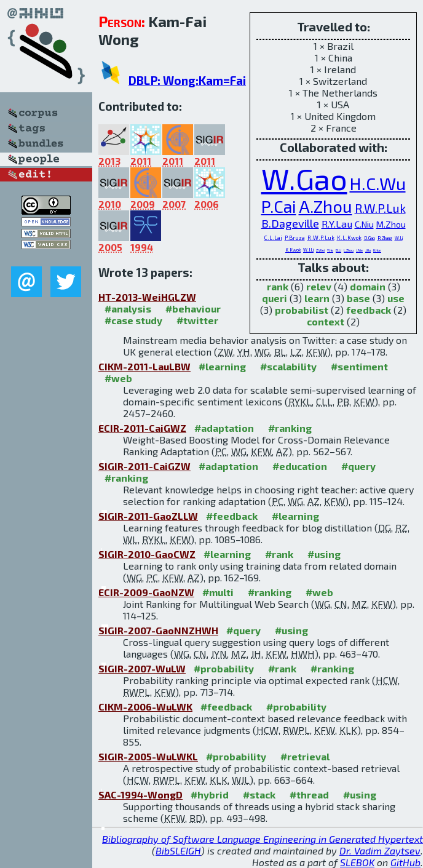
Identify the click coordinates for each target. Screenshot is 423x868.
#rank (279, 554)
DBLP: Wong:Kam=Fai (187, 80)
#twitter (197, 320)
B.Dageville (290, 223)
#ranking (290, 428)
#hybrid (210, 794)
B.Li (338, 250)
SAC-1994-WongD (140, 794)
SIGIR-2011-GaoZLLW (148, 516)
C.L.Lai (273, 238)
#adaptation (224, 428)
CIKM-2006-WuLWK (145, 707)
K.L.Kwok (349, 238)
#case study (133, 320)
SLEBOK (357, 862)
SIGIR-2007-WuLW (142, 668)
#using (324, 554)
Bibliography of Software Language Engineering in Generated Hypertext (263, 839)
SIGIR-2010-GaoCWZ (147, 554)
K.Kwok (293, 250)
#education (300, 466)
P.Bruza (295, 238)
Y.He (330, 250)
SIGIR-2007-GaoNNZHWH (158, 630)
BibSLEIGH (178, 850)
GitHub (405, 862)
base (358, 298)
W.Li (399, 238)
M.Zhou (391, 224)
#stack (259, 794)
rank (278, 286)
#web (118, 378)
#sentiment (359, 366)
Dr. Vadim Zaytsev (380, 850)
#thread (309, 794)
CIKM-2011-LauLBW (144, 366)
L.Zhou (349, 250)
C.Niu (364, 224)
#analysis (128, 309)
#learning (222, 366)
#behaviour (193, 309)
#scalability (288, 366)
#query (358, 466)
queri (275, 298)
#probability (224, 668)
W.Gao (304, 178)
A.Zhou (326, 206)
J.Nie (359, 250)
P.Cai (279, 206)
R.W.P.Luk (380, 208)
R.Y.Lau (337, 224)
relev (319, 286)
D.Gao (370, 238)
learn (317, 298)
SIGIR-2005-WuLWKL (148, 756)
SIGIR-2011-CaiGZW (144, 466)
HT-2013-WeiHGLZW (147, 297)
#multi (218, 592)
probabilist (302, 310)
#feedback (232, 516)
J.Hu (368, 250)
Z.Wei (320, 250)
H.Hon (377, 250)
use (396, 298)
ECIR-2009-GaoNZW (146, 592)
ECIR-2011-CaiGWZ (142, 428)
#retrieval (305, 756)
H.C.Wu (378, 183)
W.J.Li (308, 250)
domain (368, 286)
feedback (369, 310)
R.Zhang (385, 238)
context (326, 321)
